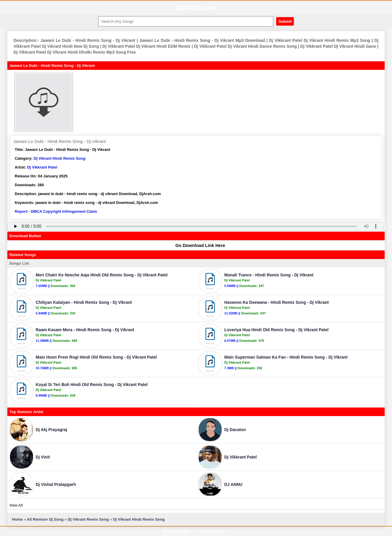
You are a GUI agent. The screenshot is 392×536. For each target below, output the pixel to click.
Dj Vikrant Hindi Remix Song (59, 158)
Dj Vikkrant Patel (42, 167)
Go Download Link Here (197, 245)
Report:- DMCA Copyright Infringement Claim (56, 211)
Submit (285, 21)
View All (16, 505)
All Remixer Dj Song (45, 519)
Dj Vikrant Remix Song (88, 519)
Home (17, 519)
